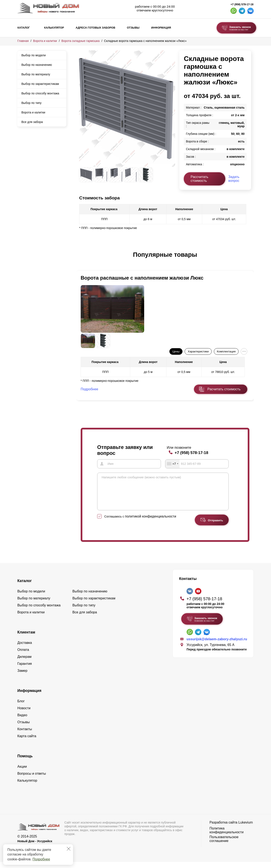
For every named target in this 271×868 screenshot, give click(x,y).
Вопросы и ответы (32, 780)
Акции (22, 773)
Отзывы (133, 28)
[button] (82, 259)
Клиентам (26, 638)
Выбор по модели (34, 55)
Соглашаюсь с (140, 523)
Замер (22, 677)
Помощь (25, 762)
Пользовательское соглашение (224, 845)
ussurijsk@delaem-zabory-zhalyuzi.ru (217, 645)
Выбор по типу (31, 103)
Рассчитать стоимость (199, 179)
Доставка (25, 649)
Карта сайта (27, 742)
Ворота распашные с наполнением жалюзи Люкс (142, 278)
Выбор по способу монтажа (40, 93)
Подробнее (41, 859)
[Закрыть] (69, 849)
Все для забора (32, 122)
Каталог (24, 28)
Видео (22, 721)
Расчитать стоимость (224, 389)
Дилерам (24, 663)
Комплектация (226, 351)
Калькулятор (54, 28)
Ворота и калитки (45, 41)
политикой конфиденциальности (151, 522)
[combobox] (173, 464)
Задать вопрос (234, 179)
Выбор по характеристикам (40, 84)
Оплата (23, 656)
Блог (21, 707)
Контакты (25, 735)
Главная (23, 41)
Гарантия (25, 670)
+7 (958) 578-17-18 (242, 4)
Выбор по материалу (36, 74)
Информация (161, 28)
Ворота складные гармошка (80, 41)
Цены (176, 351)
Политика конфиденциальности (227, 836)
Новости (24, 714)
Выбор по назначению (37, 65)
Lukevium (246, 829)
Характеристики (198, 351)
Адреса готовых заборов (95, 28)
